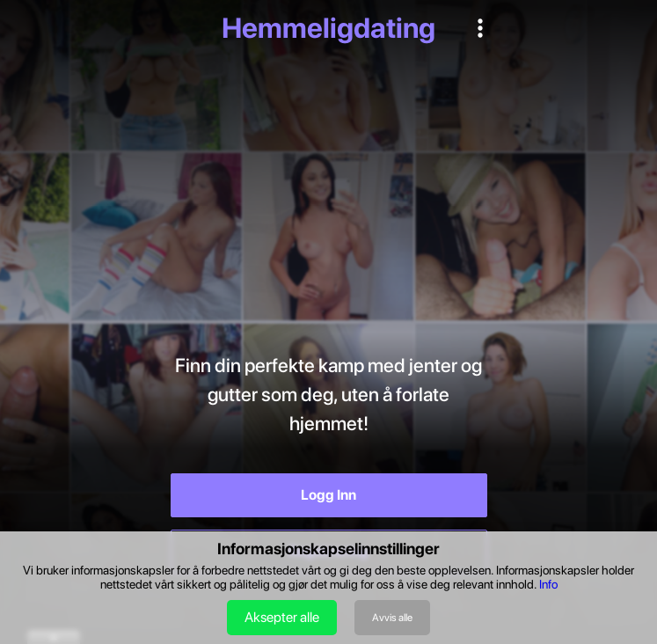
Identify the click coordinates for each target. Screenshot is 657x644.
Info (548, 584)
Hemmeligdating (328, 28)
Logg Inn (328, 495)
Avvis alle (392, 618)
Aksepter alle (282, 617)
